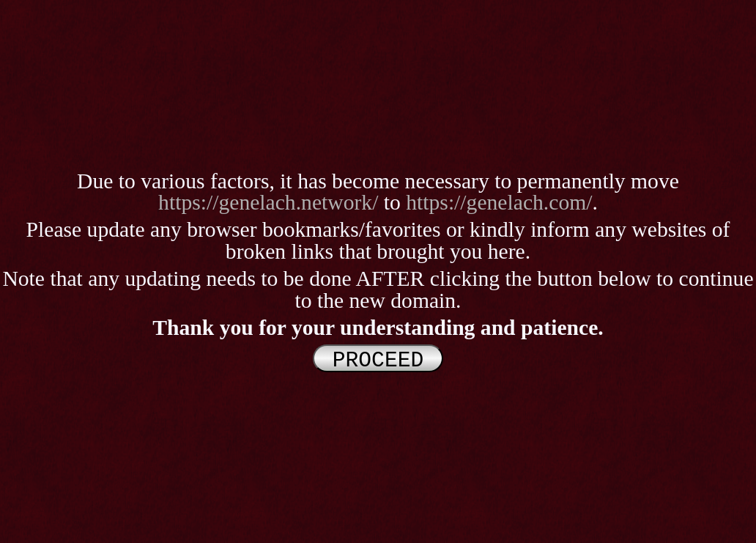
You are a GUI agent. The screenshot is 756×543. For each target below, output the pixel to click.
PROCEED (378, 359)
